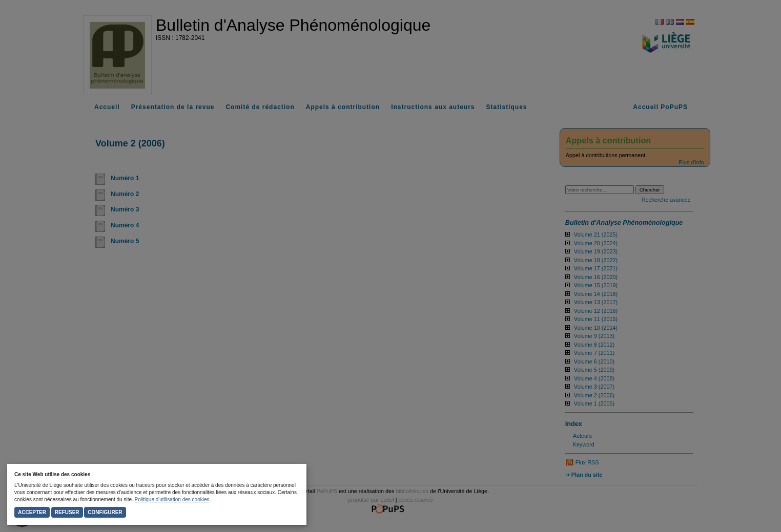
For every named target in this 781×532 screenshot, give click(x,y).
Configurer (105, 512)
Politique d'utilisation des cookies (172, 499)
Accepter (32, 512)
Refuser (67, 512)
